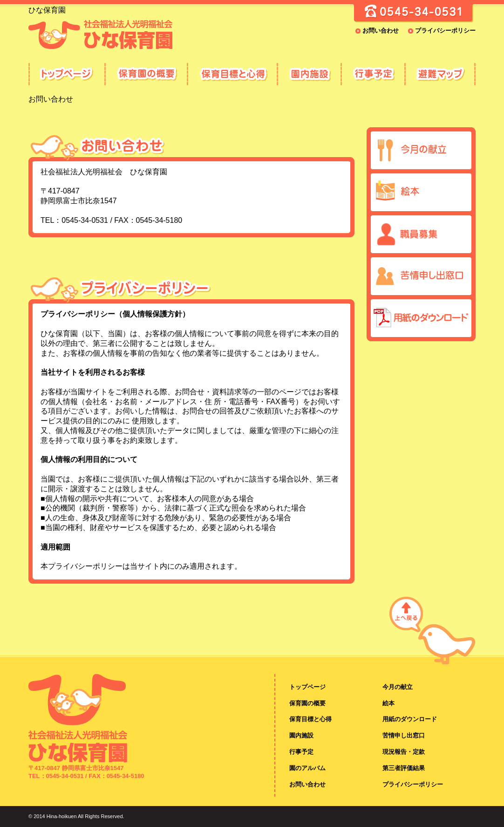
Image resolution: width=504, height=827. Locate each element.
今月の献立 (398, 687)
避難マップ (440, 74)
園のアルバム (307, 768)
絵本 (388, 703)
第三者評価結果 (404, 768)
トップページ (307, 687)
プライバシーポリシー (445, 31)
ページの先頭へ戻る (432, 629)
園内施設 (309, 74)
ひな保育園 (66, 74)
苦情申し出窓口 (404, 735)
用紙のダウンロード (410, 719)
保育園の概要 (146, 74)
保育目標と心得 (232, 74)
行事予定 (372, 74)
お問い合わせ (381, 31)
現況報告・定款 (404, 752)
